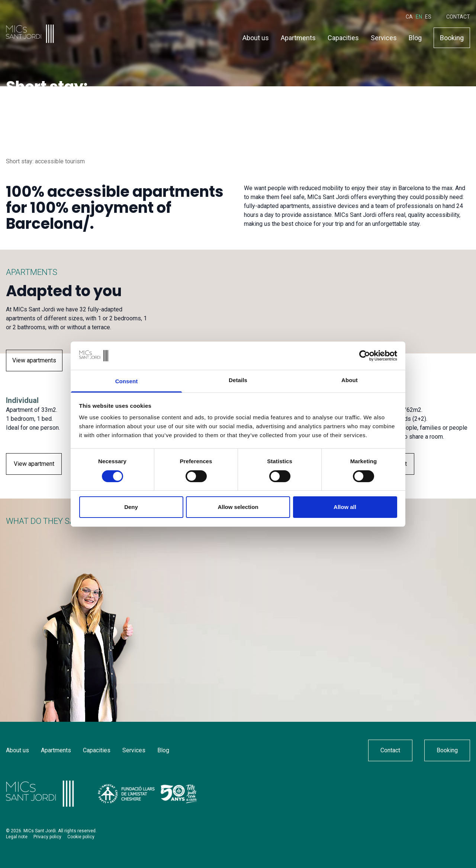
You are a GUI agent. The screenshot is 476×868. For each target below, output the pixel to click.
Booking (452, 37)
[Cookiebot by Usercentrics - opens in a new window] (365, 356)
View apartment (34, 464)
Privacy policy (47, 837)
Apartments (298, 37)
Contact (458, 16)
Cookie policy (81, 837)
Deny (131, 507)
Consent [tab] (127, 381)
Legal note (17, 837)
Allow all (345, 507)
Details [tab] (238, 380)
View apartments (34, 360)
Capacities (343, 37)
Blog (415, 37)
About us (256, 37)
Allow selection (238, 507)
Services (384, 37)
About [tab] (350, 380)
